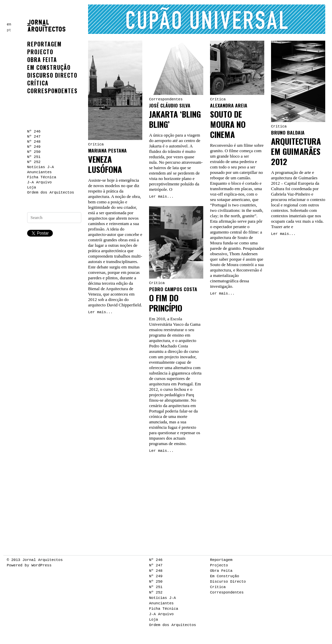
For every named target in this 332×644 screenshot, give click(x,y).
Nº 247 (34, 137)
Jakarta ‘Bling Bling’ (175, 119)
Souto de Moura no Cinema (228, 124)
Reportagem (44, 44)
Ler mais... (100, 312)
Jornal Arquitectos (43, 560)
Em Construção (49, 67)
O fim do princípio (166, 303)
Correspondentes (52, 91)
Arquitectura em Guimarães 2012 (296, 151)
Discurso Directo (52, 75)
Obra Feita (42, 60)
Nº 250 (34, 152)
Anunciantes (39, 172)
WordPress (41, 565)
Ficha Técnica (42, 177)
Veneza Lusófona (105, 164)
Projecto (40, 52)
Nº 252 (34, 162)
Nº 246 (34, 132)
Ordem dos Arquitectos (51, 193)
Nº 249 (34, 147)
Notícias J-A (40, 167)
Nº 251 (34, 157)
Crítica (38, 83)
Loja (32, 187)
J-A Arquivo (39, 182)
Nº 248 (34, 142)
